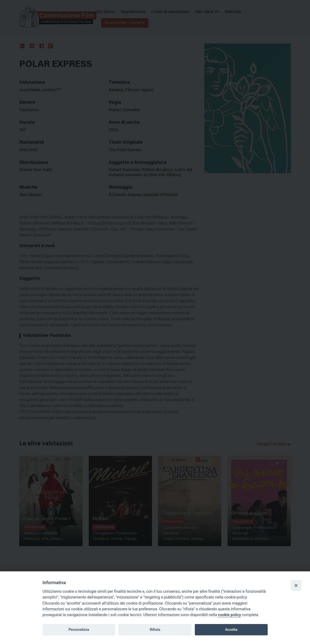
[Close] (296, 585)
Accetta (231, 630)
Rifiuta (155, 630)
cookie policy (229, 615)
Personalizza (79, 630)
